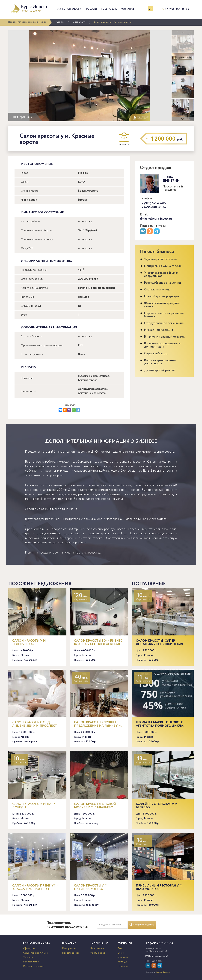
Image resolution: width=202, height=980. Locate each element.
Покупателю (109, 9)
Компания (127, 9)
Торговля (28, 957)
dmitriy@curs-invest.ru (156, 219)
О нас (121, 953)
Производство (31, 962)
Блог (120, 949)
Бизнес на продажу (69, 9)
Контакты (123, 957)
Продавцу (91, 9)
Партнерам (124, 966)
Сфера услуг (79, 22)
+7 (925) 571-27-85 (153, 203)
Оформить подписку (142, 925)
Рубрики (60, 22)
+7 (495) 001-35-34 (177, 9)
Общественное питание (36, 953)
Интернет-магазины (34, 966)
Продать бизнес (71, 953)
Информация (69, 949)
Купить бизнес (97, 953)
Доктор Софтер (163, 972)
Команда (122, 962)
